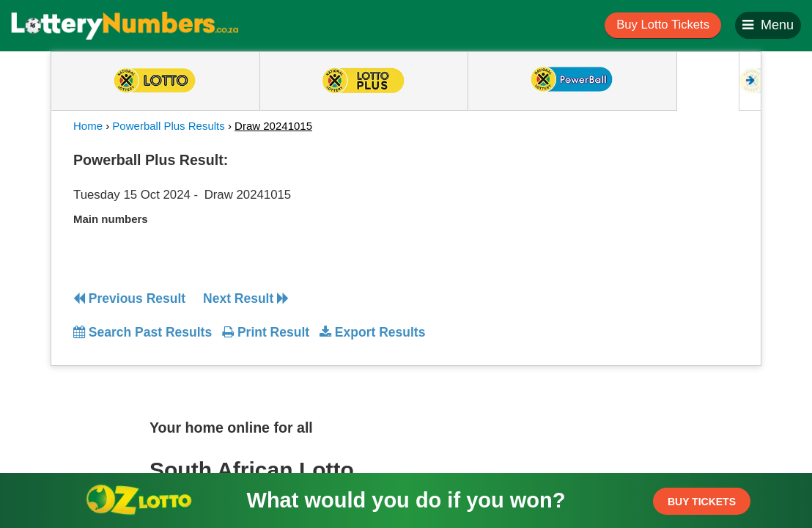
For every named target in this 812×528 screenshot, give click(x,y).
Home (88, 126)
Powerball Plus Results (168, 126)
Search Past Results (143, 332)
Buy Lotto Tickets (663, 25)
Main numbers (111, 219)
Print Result (266, 332)
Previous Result (129, 298)
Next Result (246, 298)
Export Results (372, 332)
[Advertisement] (654, 238)
